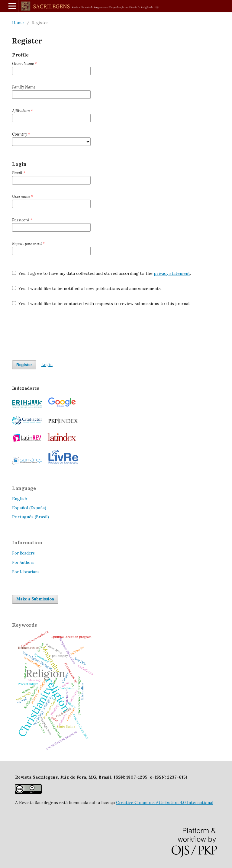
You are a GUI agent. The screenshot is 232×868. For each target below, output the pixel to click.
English (20, 499)
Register (24, 365)
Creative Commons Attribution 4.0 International (165, 802)
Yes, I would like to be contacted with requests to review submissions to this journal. (101, 304)
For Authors (23, 563)
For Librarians (26, 572)
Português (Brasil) (31, 517)
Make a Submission (35, 599)
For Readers (23, 553)
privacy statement (172, 273)
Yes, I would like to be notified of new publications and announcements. (87, 288)
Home (18, 23)
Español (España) (29, 508)
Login (47, 365)
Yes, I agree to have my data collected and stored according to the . (101, 273)
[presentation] (58, 333)
